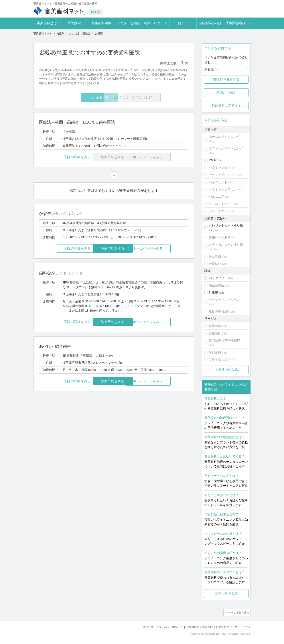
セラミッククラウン (223, 189)
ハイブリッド (218, 182)
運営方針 (204, 626)
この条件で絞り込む (226, 370)
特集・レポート (156, 23)
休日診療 (215, 352)
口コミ (183, 23)
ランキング (163, 97)
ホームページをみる (164, 249)
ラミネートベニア (221, 204)
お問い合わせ (222, 626)
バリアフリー (218, 278)
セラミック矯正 (220, 167)
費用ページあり (220, 237)
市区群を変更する (226, 79)
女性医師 (215, 333)
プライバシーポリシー (164, 626)
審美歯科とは (47, 23)
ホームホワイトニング (224, 137)
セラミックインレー (223, 175)
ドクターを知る (129, 23)
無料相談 (215, 326)
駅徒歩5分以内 (219, 311)
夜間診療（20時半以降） (226, 340)
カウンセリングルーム (224, 300)
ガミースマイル (220, 211)
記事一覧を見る (226, 593)
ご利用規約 (188, 626)
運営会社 (141, 626)
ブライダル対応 (220, 360)
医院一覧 (70, 97)
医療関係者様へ (237, 23)
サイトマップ (242, 626)
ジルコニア (217, 197)
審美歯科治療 (101, 23)
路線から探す (226, 92)
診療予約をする (114, 249)
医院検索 (74, 23)
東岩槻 (212, 69)
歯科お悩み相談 (210, 23)
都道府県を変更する (226, 106)
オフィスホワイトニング (226, 148)
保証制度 (215, 256)
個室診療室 (217, 285)
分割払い (215, 264)
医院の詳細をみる (64, 157)
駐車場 (213, 293)
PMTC (213, 160)
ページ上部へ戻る (238, 612)
